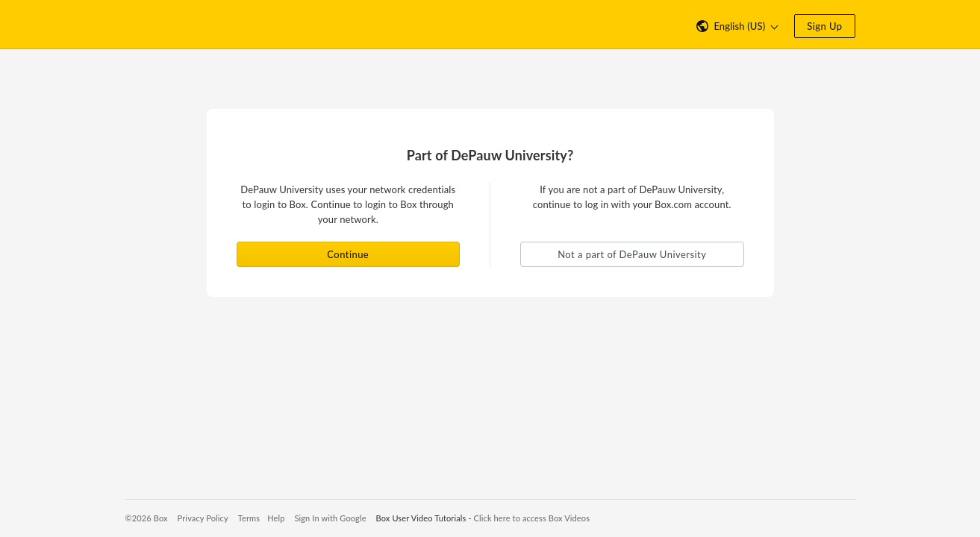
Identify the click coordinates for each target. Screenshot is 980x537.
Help (276, 518)
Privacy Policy (203, 518)
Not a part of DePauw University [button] (632, 254)
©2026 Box (147, 518)
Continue (348, 254)
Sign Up (824, 26)
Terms (249, 518)
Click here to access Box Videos (532, 518)
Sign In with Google (330, 518)
